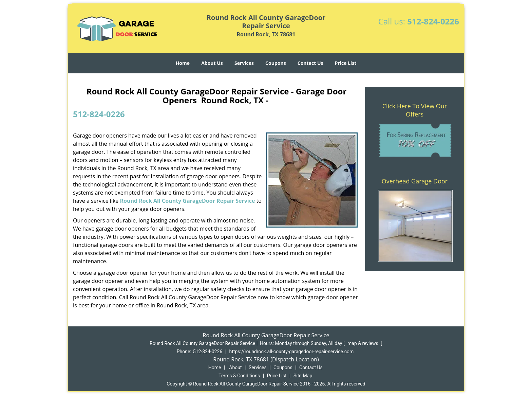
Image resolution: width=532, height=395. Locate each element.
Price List (346, 63)
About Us (212, 63)
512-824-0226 (433, 21)
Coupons (275, 63)
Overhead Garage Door (415, 181)
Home (183, 63)
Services (244, 63)
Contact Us (310, 63)
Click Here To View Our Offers (415, 110)
